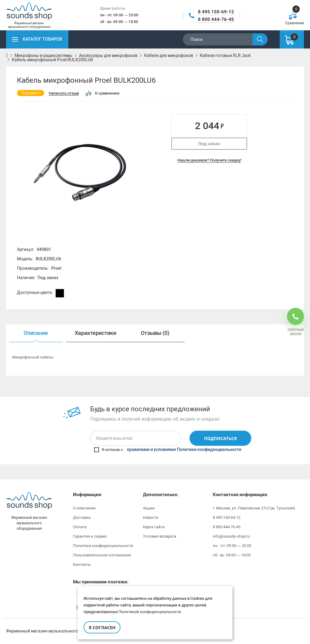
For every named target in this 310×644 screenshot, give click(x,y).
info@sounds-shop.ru (231, 536)
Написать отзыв (64, 93)
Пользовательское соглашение (102, 555)
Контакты (82, 564)
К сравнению (103, 93)
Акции (149, 508)
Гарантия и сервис (90, 536)
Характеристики (96, 333)
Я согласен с (168, 450)
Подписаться (220, 438)
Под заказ (209, 143)
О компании (84, 508)
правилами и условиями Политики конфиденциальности (184, 450)
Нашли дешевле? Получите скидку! (209, 160)
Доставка (82, 517)
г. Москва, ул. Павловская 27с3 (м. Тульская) (254, 508)
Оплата (80, 527)
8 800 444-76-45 (216, 19)
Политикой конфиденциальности (150, 612)
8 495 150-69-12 (216, 12)
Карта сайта (154, 527)
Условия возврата (160, 536)
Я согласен (102, 627)
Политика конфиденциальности (103, 546)
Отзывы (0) (155, 333)
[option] (36, 333)
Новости (151, 517)
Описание (36, 333)
